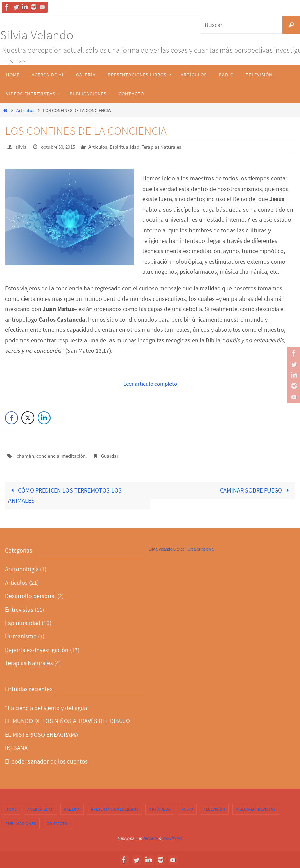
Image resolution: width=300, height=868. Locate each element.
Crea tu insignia (200, 548)
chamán (26, 455)
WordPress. (173, 838)
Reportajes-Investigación (37, 649)
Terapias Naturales (171, 147)
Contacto (57, 823)
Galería (72, 808)
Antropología (22, 569)
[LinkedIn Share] (44, 418)
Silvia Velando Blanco (167, 548)
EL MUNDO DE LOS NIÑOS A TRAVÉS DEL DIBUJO (68, 721)
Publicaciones (21, 823)
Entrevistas (19, 609)
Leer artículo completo (150, 383)
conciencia (49, 455)
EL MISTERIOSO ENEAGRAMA (42, 734)
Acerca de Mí (40, 808)
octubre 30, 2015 (60, 147)
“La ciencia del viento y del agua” (47, 707)
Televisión (214, 808)
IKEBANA (16, 747)
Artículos (25, 110)
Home (11, 808)
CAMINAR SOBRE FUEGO (256, 490)
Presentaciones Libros (115, 808)
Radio (187, 808)
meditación (77, 455)
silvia (21, 147)
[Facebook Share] (12, 418)
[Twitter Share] (28, 418)
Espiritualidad (131, 147)
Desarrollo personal (31, 595)
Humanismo (21, 636)
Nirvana (150, 838)
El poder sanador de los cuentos (46, 761)
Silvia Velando (37, 35)
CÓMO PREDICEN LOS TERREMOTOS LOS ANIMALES (65, 495)
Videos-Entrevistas (256, 808)
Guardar (115, 455)
